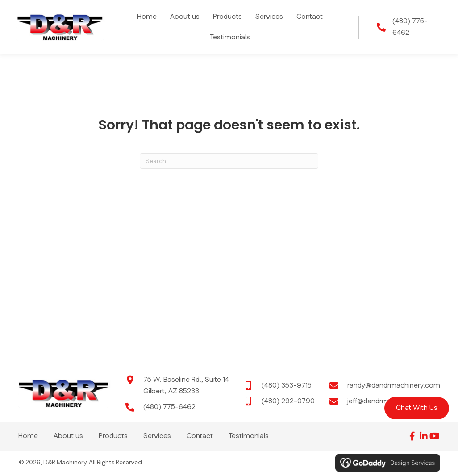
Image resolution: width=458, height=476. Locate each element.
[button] (417, 408)
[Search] (229, 161)
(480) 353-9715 (287, 386)
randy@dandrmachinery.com (394, 386)
